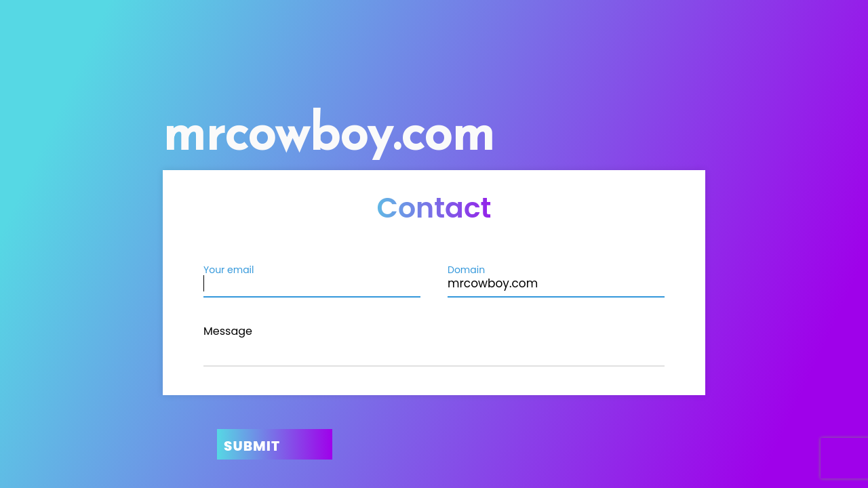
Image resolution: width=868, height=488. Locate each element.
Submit (252, 446)
